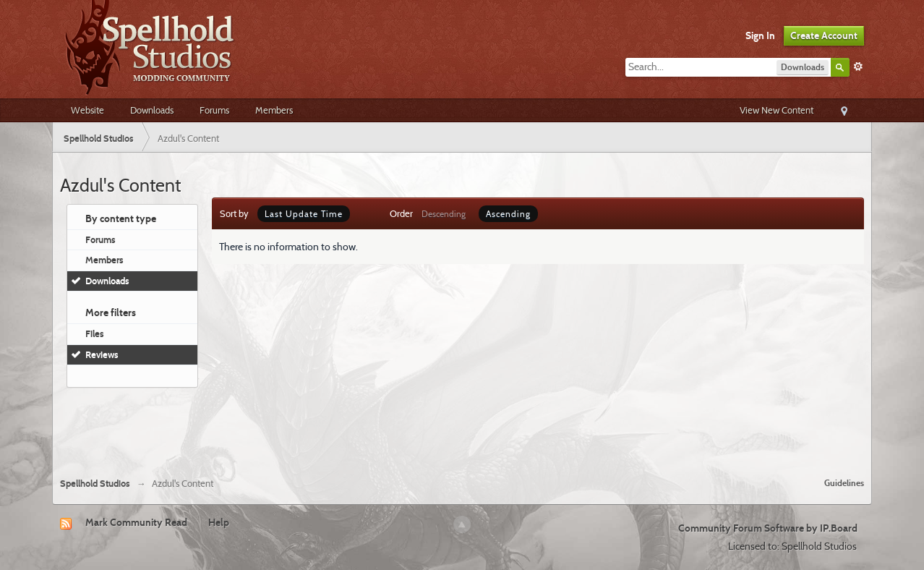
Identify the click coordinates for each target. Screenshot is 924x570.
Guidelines (844, 483)
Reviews (102, 354)
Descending (444, 214)
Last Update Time (304, 214)
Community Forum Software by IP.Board (768, 528)
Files (95, 333)
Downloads (152, 110)
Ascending (508, 214)
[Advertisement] (462, 427)
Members (274, 110)
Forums (214, 110)
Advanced (858, 67)
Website (87, 110)
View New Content (777, 110)
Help (219, 522)
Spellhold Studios (95, 484)
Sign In (760, 35)
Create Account (824, 35)
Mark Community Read (136, 522)
